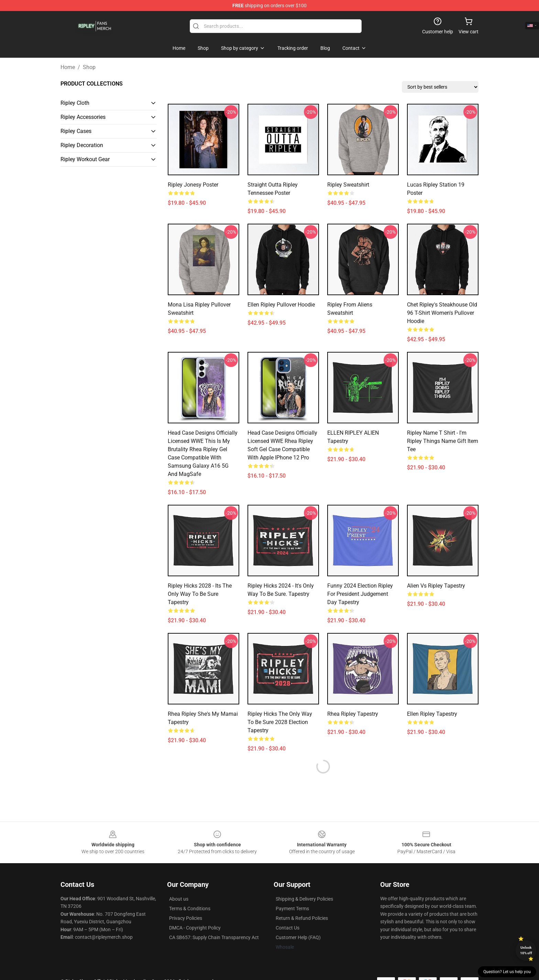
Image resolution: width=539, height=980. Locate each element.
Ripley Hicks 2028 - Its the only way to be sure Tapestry (200, 594)
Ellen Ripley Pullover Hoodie (281, 305)
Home (68, 67)
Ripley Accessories (83, 117)
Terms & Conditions (190, 909)
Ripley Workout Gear (85, 159)
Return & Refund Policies (302, 918)
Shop (89, 67)
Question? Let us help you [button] (507, 972)
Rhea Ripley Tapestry (353, 714)
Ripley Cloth (75, 103)
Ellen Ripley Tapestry (432, 714)
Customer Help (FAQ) (298, 937)
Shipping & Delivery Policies (304, 899)
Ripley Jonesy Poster (193, 185)
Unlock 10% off (526, 950)
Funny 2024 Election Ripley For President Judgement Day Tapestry (360, 594)
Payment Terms (292, 909)
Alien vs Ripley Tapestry (436, 586)
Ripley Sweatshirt (348, 185)
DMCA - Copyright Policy (195, 928)
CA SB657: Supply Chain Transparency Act (214, 937)
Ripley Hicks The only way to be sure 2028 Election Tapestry (280, 722)
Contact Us (288, 928)
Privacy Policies (186, 918)
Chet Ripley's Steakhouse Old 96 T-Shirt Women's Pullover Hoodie (442, 313)
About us (179, 899)
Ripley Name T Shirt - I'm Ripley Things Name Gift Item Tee (443, 441)
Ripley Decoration (82, 145)
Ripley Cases (76, 131)
